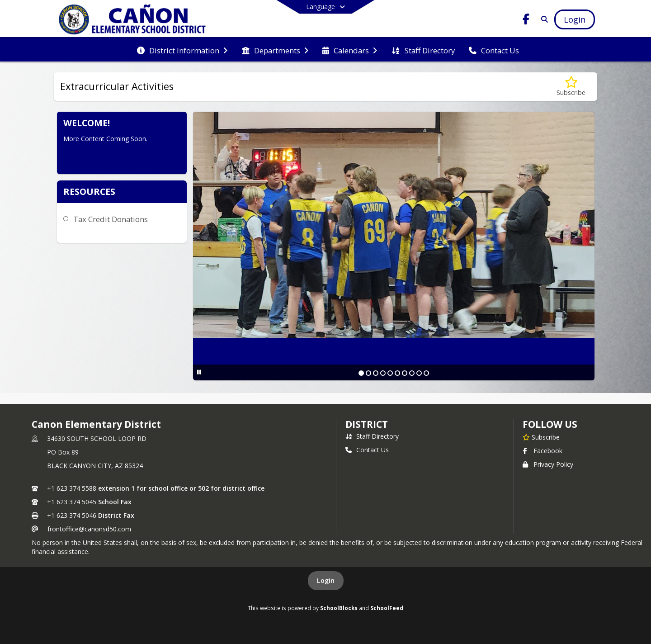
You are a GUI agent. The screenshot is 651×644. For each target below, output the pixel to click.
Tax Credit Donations (111, 219)
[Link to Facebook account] (526, 21)
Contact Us (367, 450)
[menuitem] (182, 50)
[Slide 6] (397, 373)
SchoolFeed (387, 608)
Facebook (542, 451)
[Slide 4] (383, 373)
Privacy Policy (548, 464)
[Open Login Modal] (575, 19)
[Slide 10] (426, 373)
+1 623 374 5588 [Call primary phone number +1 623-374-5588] (72, 488)
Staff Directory (372, 436)
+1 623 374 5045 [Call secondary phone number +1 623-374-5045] (72, 502)
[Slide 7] (405, 373)
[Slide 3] (376, 373)
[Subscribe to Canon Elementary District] (541, 437)
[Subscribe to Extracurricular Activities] (571, 87)
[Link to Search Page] (543, 19)
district (367, 424)
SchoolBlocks (339, 608)
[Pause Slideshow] (199, 372)
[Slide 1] (361, 373)
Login (326, 580)
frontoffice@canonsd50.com (89, 529)
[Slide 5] (390, 373)
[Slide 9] (419, 373)
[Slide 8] (412, 373)
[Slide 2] (368, 373)
